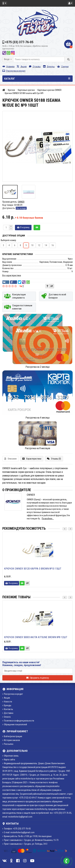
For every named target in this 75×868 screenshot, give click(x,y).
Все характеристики (12, 275)
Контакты (8, 709)
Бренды (49, 67)
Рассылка (8, 744)
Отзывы (35, 67)
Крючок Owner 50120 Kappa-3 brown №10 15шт (33, 569)
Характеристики (32, 459)
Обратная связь (10, 756)
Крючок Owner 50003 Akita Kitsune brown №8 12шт (36, 637)
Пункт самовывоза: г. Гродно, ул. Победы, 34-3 (25, 844)
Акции (22, 67)
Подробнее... (48, 519)
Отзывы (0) (54, 459)
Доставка (8, 713)
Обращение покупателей (15, 724)
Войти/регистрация (12, 736)
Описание (11, 459)
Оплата (6, 717)
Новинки (8, 67)
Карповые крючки (26, 90)
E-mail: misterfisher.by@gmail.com (18, 832)
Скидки (63, 67)
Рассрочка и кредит (14, 71)
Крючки (11, 90)
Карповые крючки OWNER (49, 90)
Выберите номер (8, 240)
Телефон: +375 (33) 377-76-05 (17, 829)
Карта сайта (9, 760)
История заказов (11, 740)
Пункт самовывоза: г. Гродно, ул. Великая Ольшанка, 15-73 (30, 840)
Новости (7, 702)
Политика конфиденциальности (18, 721)
